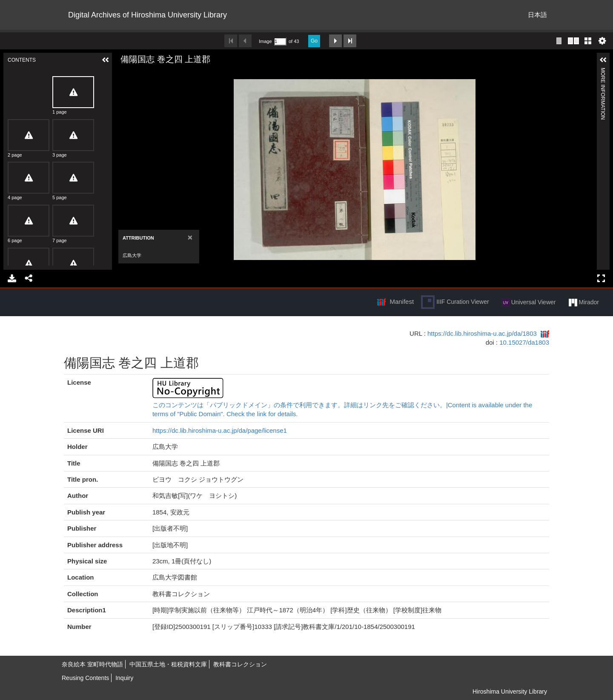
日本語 (537, 15)
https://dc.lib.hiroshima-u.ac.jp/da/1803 (482, 333)
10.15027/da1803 (524, 342)
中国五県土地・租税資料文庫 (168, 664)
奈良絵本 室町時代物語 (92, 664)
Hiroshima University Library (510, 691)
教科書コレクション (240, 664)
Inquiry (124, 678)
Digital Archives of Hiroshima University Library (148, 15)
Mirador (584, 303)
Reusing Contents (85, 678)
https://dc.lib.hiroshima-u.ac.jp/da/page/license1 (220, 430)
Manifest (402, 301)
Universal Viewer (529, 303)
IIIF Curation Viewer (455, 302)
